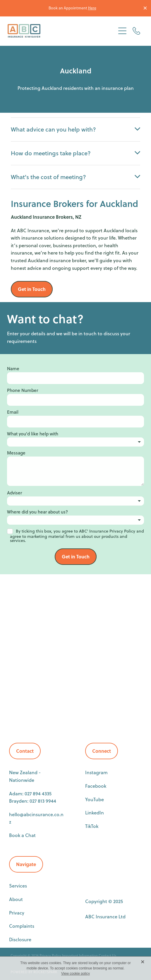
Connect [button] (102, 751)
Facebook (96, 786)
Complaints (22, 926)
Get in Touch (76, 556)
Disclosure (20, 939)
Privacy (17, 913)
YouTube (95, 799)
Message (16, 453)
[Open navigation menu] (122, 31)
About (16, 899)
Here (92, 8)
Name (13, 369)
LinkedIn (95, 813)
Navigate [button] (26, 864)
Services (18, 886)
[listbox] (75, 442)
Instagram (96, 772)
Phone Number (23, 390)
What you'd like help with (33, 434)
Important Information (80, 955)
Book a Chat (22, 835)
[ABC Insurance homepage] (61, 31)
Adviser (14, 493)
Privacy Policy (50, 955)
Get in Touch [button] (32, 289)
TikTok (92, 826)
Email (13, 412)
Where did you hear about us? (37, 512)
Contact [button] (25, 751)
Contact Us (108, 955)
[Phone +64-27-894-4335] (136, 31)
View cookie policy (75, 974)
